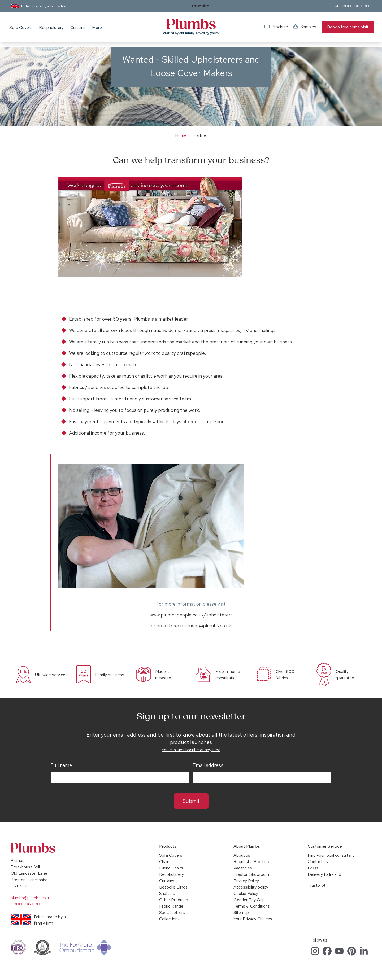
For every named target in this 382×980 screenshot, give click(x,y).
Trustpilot (200, 6)
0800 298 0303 (355, 6)
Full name (61, 765)
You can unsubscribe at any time (191, 750)
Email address (208, 765)
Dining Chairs (171, 868)
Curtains (78, 27)
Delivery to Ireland (324, 874)
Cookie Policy (246, 893)
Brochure (280, 27)
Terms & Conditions (252, 906)
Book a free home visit (348, 27)
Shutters (167, 893)
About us (242, 855)
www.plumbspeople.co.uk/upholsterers (191, 615)
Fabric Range (171, 906)
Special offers (172, 913)
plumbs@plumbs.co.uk (31, 898)
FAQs (313, 868)
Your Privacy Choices (253, 919)
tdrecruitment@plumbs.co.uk (200, 626)
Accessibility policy (251, 887)
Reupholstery (51, 27)
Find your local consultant (331, 855)
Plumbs (191, 24)
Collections (169, 919)
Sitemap (241, 913)
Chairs (165, 862)
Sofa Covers (21, 27)
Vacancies (243, 868)
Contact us (318, 862)
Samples (308, 27)
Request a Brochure (252, 862)
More (97, 27)
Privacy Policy (246, 881)
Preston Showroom (251, 874)
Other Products (174, 900)
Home (181, 135)
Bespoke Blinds (173, 887)
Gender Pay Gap (249, 900)
